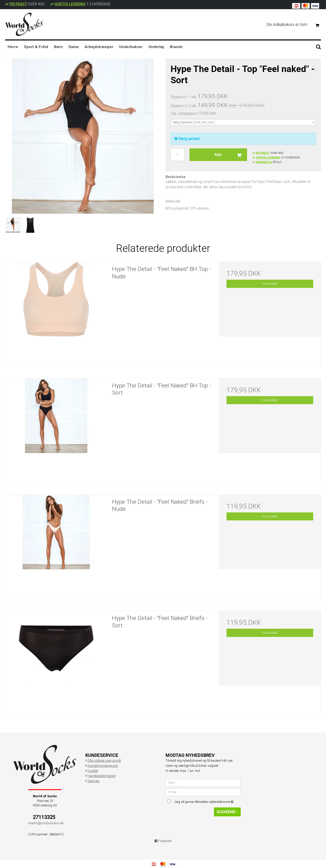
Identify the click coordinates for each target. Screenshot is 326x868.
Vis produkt (270, 284)
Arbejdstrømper (99, 47)
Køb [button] (231, 155)
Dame (74, 47)
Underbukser (131, 47)
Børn (58, 47)
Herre (13, 47)
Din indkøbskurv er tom (295, 25)
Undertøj (156, 47)
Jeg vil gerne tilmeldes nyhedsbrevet (207, 801)
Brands (176, 47)
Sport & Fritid (36, 47)
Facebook (163, 841)
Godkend (227, 812)
